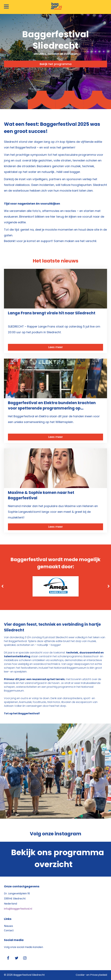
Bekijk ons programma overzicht (58, 859)
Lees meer (56, 347)
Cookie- (81, 975)
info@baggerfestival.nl (18, 909)
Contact (9, 930)
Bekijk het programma (56, 64)
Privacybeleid (99, 975)
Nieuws (8, 926)
